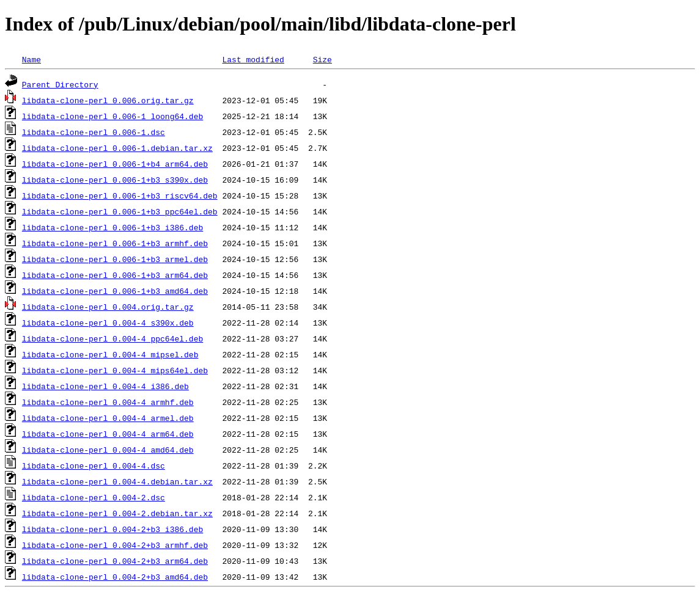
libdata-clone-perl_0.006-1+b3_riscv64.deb (120, 195)
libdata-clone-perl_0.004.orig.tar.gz (108, 307)
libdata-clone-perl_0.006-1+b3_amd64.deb (115, 291)
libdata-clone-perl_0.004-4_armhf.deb (108, 402)
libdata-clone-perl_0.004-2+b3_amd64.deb (115, 577)
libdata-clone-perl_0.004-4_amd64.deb (108, 450)
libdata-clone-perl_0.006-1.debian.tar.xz (117, 148)
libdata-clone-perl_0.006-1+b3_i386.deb (112, 227)
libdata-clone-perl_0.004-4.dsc (94, 465)
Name (31, 59)
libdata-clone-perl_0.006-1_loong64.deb (112, 116)
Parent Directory (60, 84)
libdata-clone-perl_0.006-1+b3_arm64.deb (115, 275)
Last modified (253, 59)
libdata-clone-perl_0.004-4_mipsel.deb (110, 354)
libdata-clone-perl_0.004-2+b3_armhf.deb (115, 545)
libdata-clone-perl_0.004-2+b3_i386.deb (112, 529)
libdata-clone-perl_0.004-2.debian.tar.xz (117, 513)
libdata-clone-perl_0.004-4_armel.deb (108, 418)
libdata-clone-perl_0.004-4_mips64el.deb (115, 370)
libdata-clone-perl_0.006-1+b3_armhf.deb (115, 243)
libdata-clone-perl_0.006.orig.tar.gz (108, 100)
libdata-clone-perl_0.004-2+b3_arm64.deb (115, 561)
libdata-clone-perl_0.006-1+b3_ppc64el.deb (120, 211)
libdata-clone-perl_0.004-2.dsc (94, 497)
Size (322, 59)
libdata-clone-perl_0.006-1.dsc (94, 132)
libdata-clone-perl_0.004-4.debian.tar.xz (117, 481)
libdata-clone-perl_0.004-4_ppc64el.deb (112, 338)
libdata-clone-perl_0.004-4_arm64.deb (108, 434)
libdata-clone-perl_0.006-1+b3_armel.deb (115, 259)
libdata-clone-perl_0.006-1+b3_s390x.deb (115, 180)
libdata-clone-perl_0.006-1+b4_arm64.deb (115, 164)
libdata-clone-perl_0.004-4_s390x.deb (108, 323)
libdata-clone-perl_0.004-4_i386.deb (105, 386)
